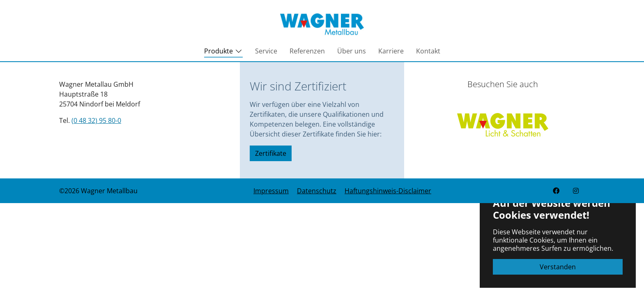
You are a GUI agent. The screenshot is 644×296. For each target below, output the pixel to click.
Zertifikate (271, 153)
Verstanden (558, 267)
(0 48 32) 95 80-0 (96, 120)
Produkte (223, 53)
